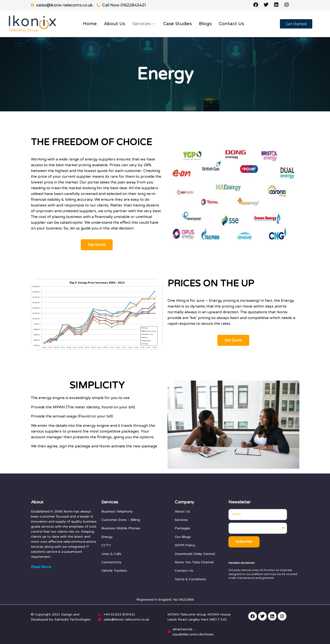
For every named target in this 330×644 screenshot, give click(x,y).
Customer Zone (114, 520)
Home (90, 24)
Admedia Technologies (72, 619)
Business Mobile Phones (121, 528)
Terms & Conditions (190, 579)
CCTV (106, 545)
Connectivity (111, 562)
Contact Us (231, 24)
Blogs (205, 24)
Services (144, 24)
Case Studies (177, 24)
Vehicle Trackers (114, 571)
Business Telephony (117, 511)
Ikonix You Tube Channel (194, 562)
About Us (115, 24)
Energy (107, 537)
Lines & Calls (111, 554)
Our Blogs (183, 537)
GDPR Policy (185, 545)
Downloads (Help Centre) (195, 554)
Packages (182, 528)
